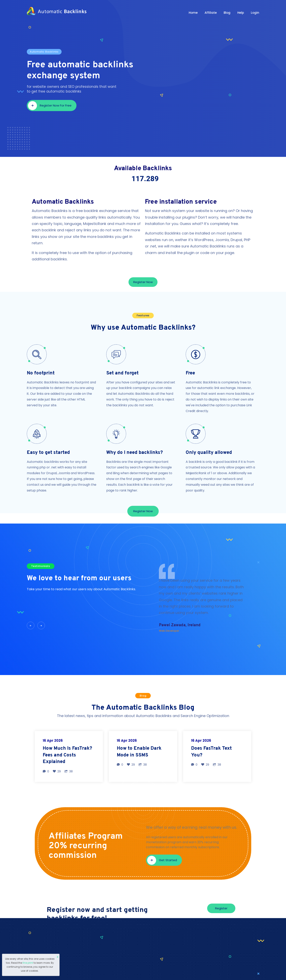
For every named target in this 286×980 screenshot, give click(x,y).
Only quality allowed (209, 453)
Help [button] (241, 13)
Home (193, 13)
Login (255, 13)
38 (69, 771)
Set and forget (122, 373)
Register (221, 908)
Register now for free (50, 106)
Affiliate (211, 13)
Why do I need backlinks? (135, 453)
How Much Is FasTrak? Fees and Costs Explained (67, 755)
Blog (227, 13)
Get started (162, 860)
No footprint (41, 373)
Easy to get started (48, 453)
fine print (28, 963)
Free (190, 373)
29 (57, 771)
